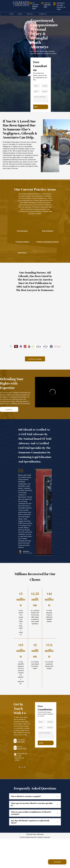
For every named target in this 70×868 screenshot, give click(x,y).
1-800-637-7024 (20, 749)
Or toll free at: (47, 3)
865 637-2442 (20, 742)
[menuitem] (12, 14)
